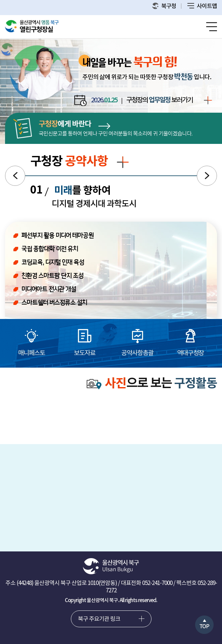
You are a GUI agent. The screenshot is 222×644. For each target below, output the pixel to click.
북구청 (164, 6)
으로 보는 (152, 384)
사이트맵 (202, 6)
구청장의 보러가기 (169, 101)
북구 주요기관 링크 (99, 619)
